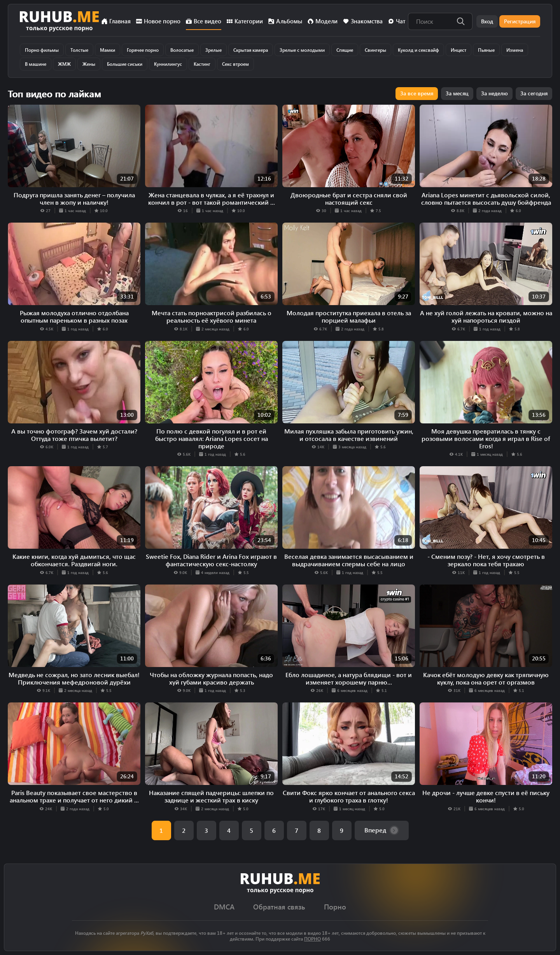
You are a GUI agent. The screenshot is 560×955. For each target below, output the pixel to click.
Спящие (345, 50)
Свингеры (375, 50)
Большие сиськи (125, 64)
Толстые (79, 50)
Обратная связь (279, 907)
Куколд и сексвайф (418, 50)
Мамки (108, 50)
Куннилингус (168, 64)
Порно (335, 907)
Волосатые (182, 50)
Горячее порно (143, 50)
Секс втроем (235, 64)
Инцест (458, 50)
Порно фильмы (42, 50)
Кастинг (202, 64)
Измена (515, 50)
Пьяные (486, 50)
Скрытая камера (251, 50)
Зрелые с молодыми (302, 50)
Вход (487, 21)
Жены (89, 64)
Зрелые (213, 50)
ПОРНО (312, 939)
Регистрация (520, 21)
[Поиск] (461, 21)
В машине (36, 64)
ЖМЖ (64, 64)
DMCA (224, 907)
